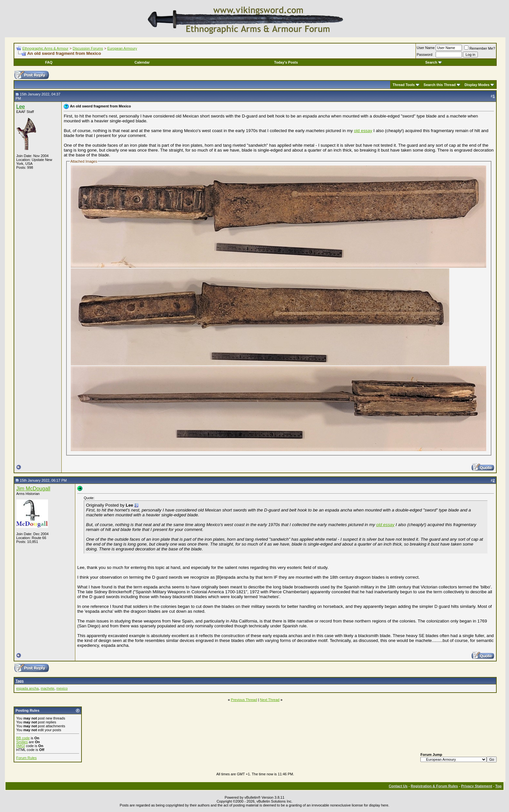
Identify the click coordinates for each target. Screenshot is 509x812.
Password (425, 55)
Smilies (22, 742)
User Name (426, 48)
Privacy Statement (476, 786)
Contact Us (398, 786)
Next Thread (270, 700)
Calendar (142, 62)
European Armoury (122, 48)
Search (434, 62)
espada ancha (27, 688)
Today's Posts (286, 62)
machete (47, 688)
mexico (62, 688)
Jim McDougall (33, 489)
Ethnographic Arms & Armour (45, 48)
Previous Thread (244, 700)
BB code (23, 738)
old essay (363, 131)
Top (498, 786)
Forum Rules (26, 758)
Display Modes (477, 85)
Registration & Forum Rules (434, 786)
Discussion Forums (88, 48)
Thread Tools (403, 85)
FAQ (49, 62)
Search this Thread (440, 85)
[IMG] (21, 746)
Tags (20, 681)
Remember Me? (480, 48)
